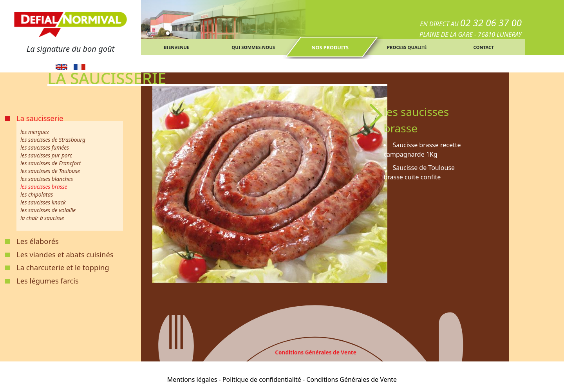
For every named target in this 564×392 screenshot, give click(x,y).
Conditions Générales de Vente (316, 352)
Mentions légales (192, 379)
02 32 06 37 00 (491, 23)
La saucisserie (40, 118)
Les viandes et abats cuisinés (65, 254)
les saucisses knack (43, 202)
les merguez (35, 132)
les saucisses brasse (44, 187)
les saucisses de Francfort (51, 163)
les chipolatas (37, 194)
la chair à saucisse (42, 218)
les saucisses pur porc (46, 155)
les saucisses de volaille (48, 210)
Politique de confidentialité (262, 379)
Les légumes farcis (48, 281)
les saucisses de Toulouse (50, 171)
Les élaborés (38, 241)
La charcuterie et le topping (63, 267)
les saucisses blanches (47, 179)
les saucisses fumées (45, 147)
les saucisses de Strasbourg (53, 140)
